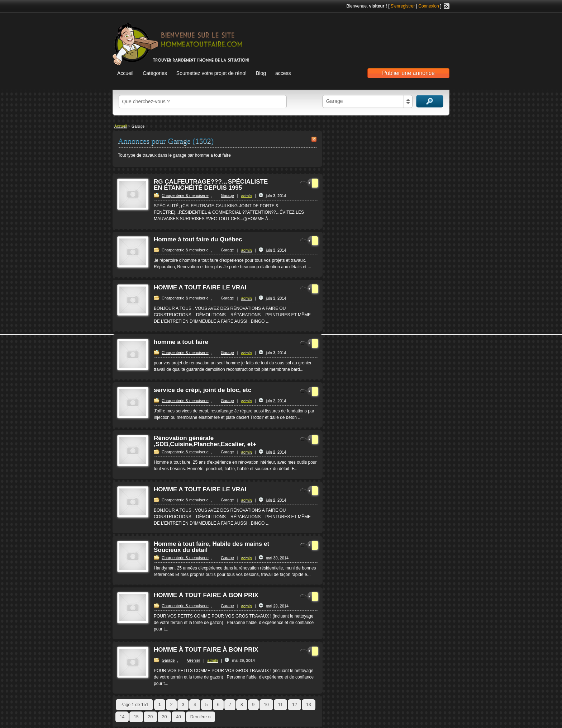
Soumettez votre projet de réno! (211, 73)
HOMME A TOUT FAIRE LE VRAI (200, 287)
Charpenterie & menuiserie (185, 195)
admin (247, 195)
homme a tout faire (181, 342)
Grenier (194, 660)
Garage (227, 195)
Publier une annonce (408, 73)
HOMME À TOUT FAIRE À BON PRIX (206, 595)
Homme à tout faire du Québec (198, 239)
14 (122, 717)
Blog (261, 73)
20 (150, 717)
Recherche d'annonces (430, 101)
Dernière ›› (201, 717)
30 (164, 717)
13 (308, 705)
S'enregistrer (403, 6)
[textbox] (203, 102)
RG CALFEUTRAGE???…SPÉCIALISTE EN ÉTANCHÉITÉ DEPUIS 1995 (211, 185)
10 (266, 705)
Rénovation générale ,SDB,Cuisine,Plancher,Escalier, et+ (205, 441)
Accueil (125, 73)
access (283, 73)
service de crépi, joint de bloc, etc (203, 390)
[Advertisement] (366, 36)
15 (136, 717)
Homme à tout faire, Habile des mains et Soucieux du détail (211, 547)
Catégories (155, 73)
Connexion (428, 6)
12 (294, 705)
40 (178, 717)
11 (280, 705)
